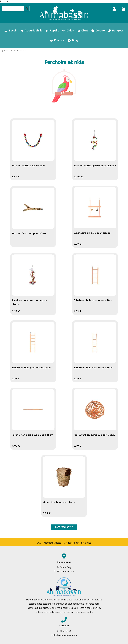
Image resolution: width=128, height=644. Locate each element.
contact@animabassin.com (64, 635)
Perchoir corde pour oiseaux (29, 166)
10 (78, 177)
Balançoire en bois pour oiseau (92, 233)
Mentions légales (52, 543)
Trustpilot (4, 1)
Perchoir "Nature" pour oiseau (29, 234)
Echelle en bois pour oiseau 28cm (32, 368)
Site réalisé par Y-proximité (77, 543)
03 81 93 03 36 (64, 631)
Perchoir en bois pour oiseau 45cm (32, 435)
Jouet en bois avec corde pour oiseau (30, 303)
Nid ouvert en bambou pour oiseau (94, 435)
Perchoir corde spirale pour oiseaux (95, 166)
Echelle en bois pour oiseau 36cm (93, 368)
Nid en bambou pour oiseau (59, 502)
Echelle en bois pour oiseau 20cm (93, 300)
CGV (39, 543)
